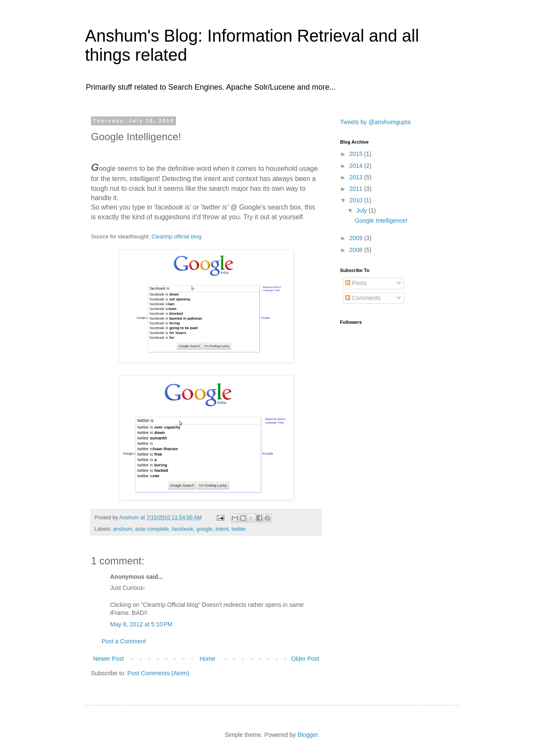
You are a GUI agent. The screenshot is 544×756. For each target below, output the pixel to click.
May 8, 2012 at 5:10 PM (141, 624)
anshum (123, 529)
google (204, 529)
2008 (357, 250)
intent (222, 529)
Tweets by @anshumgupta (375, 122)
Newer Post (108, 659)
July (362, 210)
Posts (356, 283)
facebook (183, 529)
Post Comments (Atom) (158, 673)
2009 (357, 238)
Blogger (307, 735)
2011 (357, 189)
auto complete (152, 529)
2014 (357, 166)
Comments (363, 298)
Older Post (305, 659)
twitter (239, 529)
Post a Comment (124, 641)
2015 (357, 154)
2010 (357, 200)
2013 (357, 177)
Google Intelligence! (381, 221)
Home (207, 659)
